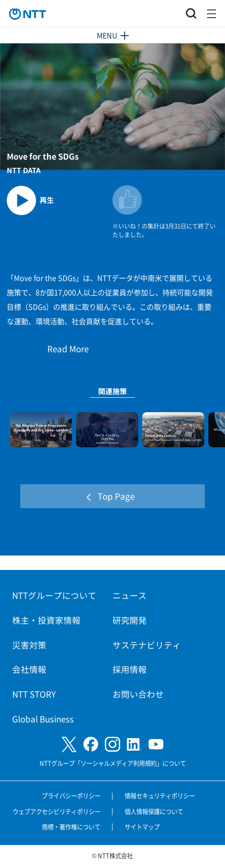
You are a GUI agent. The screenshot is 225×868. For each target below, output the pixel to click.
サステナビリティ (147, 645)
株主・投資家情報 (46, 620)
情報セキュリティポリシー (160, 796)
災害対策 (29, 645)
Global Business (43, 719)
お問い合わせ (138, 694)
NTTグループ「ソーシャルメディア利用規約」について (113, 763)
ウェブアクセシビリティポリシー (56, 811)
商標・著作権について (71, 827)
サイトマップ (142, 827)
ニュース (130, 595)
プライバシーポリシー (71, 796)
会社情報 (29, 669)
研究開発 (130, 620)
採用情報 (130, 669)
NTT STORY (34, 694)
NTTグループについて (54, 595)
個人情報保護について (154, 811)
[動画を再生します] (60, 197)
